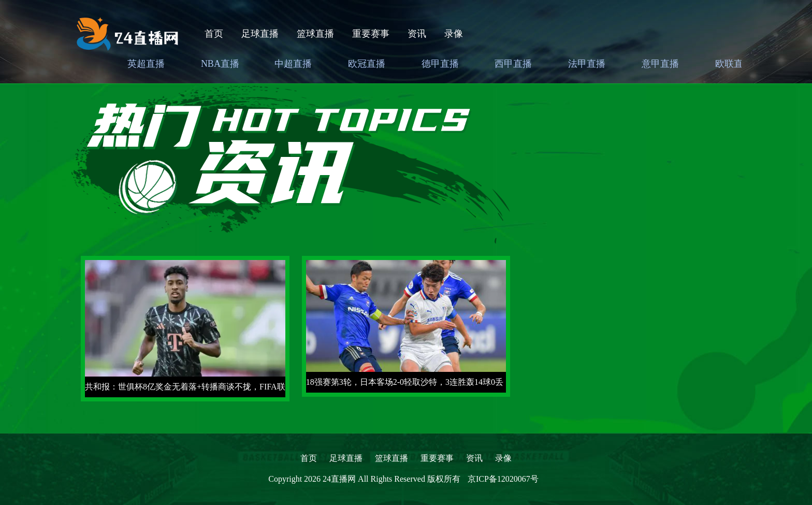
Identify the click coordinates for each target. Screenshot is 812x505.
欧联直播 (734, 64)
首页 (214, 34)
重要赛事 (371, 34)
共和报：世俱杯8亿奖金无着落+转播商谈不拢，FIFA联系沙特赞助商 (185, 390)
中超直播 (293, 64)
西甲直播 (513, 64)
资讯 (417, 34)
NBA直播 (220, 64)
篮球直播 (315, 34)
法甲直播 (587, 64)
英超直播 (146, 64)
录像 (454, 34)
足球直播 (260, 34)
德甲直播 (440, 64)
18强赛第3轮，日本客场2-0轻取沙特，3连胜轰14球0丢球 (405, 385)
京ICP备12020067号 (503, 479)
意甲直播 (660, 64)
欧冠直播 (367, 64)
